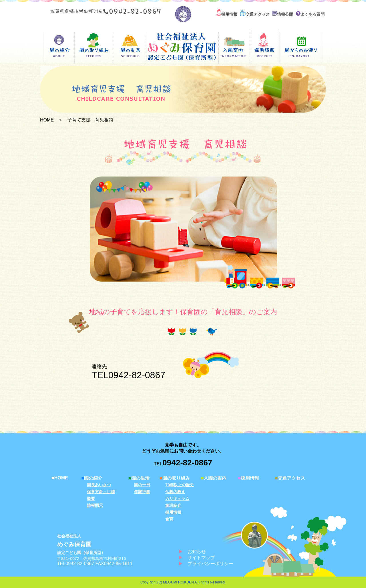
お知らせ (197, 552)
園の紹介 (92, 478)
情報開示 (95, 505)
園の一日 (142, 485)
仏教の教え (175, 492)
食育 (169, 519)
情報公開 (283, 14)
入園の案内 (214, 478)
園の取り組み (175, 478)
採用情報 (227, 14)
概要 (91, 499)
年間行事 (142, 492)
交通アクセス (255, 14)
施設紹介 (173, 505)
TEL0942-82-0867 (128, 375)
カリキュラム (177, 499)
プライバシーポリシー (210, 564)
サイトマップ (201, 558)
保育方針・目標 (101, 492)
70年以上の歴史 (180, 485)
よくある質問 (310, 14)
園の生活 (139, 478)
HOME (47, 120)
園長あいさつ (99, 485)
